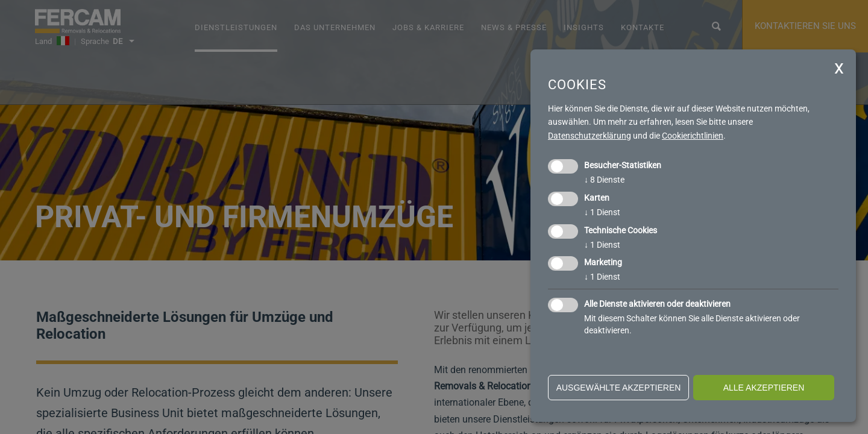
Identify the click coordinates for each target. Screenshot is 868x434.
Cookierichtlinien (693, 136)
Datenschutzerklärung (590, 136)
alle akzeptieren (764, 388)
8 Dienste (604, 180)
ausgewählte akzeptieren (619, 388)
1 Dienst (602, 212)
